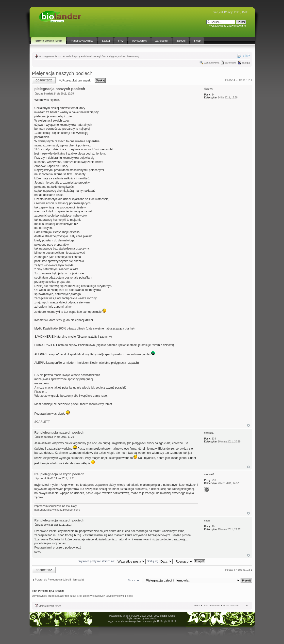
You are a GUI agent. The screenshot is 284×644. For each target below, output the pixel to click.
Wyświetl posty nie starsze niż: (112, 561)
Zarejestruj (230, 63)
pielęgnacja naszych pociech (60, 89)
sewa (47, 525)
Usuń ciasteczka (212, 605)
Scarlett (48, 94)
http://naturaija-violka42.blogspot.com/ (57, 510)
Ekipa (197, 605)
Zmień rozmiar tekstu (246, 56)
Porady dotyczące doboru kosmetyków (84, 56)
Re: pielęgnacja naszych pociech (59, 432)
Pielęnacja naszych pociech (62, 73)
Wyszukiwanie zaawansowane (228, 26)
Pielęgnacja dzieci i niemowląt (123, 56)
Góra (248, 425)
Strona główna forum (50, 56)
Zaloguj (246, 63)
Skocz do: (134, 580)
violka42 (49, 479)
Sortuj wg (160, 561)
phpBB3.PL (170, 621)
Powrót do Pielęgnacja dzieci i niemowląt (59, 580)
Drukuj (239, 56)
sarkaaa (48, 437)
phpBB (126, 616)
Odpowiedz (44, 80)
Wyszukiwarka (211, 63)
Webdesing (151, 619)
